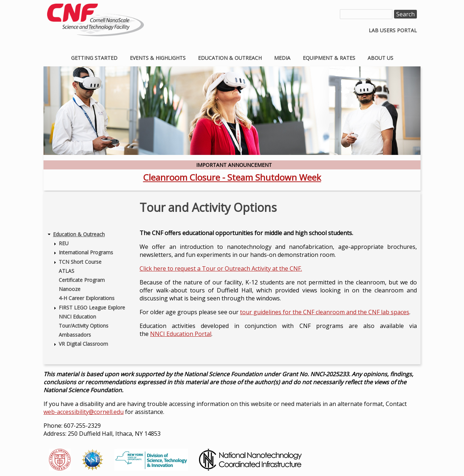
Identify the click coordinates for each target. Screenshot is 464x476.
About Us (380, 58)
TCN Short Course (80, 262)
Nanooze (70, 289)
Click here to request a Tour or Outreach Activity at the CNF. (221, 268)
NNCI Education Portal (181, 334)
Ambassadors (75, 335)
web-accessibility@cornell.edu (84, 412)
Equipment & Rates (329, 58)
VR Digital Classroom (83, 344)
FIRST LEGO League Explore (92, 307)
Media (282, 58)
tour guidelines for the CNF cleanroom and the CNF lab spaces (325, 312)
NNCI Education (77, 317)
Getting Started (94, 58)
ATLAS (67, 271)
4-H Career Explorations (87, 298)
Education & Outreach (230, 58)
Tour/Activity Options (84, 326)
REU (64, 243)
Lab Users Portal (393, 30)
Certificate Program (82, 280)
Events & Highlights (158, 58)
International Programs (86, 252)
